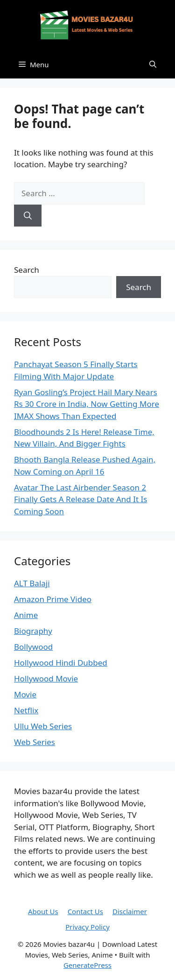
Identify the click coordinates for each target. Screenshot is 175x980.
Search (27, 270)
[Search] (28, 216)
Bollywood (33, 647)
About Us (43, 911)
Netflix (26, 710)
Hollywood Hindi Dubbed (61, 663)
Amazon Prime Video (53, 599)
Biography (33, 631)
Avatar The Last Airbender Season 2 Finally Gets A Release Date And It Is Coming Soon (80, 499)
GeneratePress (87, 965)
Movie (25, 694)
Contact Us (85, 911)
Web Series (35, 742)
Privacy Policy (87, 927)
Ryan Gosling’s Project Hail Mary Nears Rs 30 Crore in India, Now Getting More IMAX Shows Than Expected (87, 404)
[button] (153, 64)
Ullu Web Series (43, 726)
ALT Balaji (32, 583)
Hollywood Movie (46, 678)
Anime (26, 615)
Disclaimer (130, 911)
